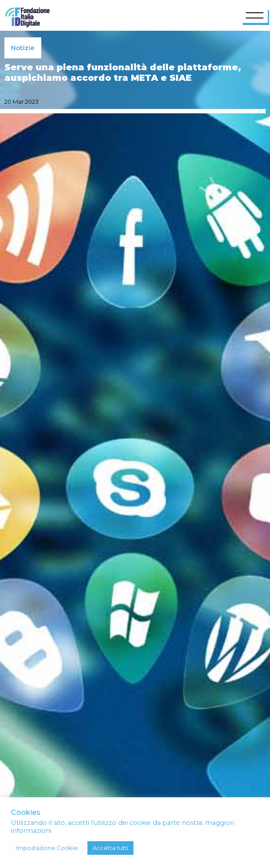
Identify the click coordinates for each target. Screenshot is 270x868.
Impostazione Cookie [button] (47, 848)
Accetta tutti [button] (110, 848)
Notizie (23, 48)
